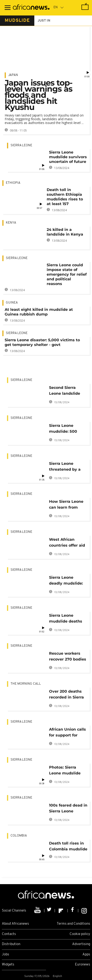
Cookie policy (80, 934)
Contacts (9, 934)
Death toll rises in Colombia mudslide (68, 846)
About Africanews (15, 924)
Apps (86, 955)
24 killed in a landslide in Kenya (65, 232)
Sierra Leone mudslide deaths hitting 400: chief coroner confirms (66, 619)
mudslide (17, 21)
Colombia (19, 836)
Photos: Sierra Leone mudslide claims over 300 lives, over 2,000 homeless (65, 771)
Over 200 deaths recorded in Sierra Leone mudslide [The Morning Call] (67, 695)
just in (44, 21)
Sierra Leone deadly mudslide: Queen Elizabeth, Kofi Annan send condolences (66, 581)
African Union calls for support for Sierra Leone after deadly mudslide (67, 733)
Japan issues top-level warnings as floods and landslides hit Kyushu (39, 95)
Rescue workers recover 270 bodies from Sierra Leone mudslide (68, 657)
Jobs (5, 955)
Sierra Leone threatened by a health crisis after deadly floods (66, 467)
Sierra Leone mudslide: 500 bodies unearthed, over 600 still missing (67, 429)
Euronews (83, 965)
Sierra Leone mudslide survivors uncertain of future (68, 157)
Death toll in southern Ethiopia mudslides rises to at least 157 (65, 197)
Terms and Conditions (73, 924)
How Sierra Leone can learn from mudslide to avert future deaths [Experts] (67, 505)
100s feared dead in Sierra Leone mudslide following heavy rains (68, 809)
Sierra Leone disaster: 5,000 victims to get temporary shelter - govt (42, 342)
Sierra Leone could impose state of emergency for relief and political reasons (67, 274)
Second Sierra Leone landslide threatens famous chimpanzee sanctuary (67, 391)
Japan (13, 75)
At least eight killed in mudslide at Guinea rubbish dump (39, 312)
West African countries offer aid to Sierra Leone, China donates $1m (68, 543)
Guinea (12, 303)
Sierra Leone (21, 145)
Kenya (11, 223)
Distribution (11, 944)
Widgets (8, 965)
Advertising (81, 944)
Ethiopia (13, 183)
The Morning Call (26, 684)
